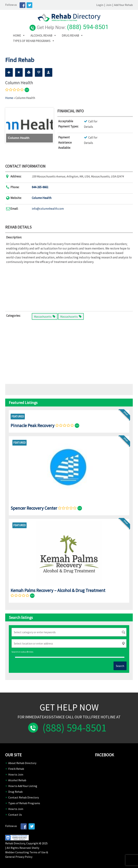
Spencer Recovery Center (34, 508)
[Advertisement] (69, 287)
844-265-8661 (40, 187)
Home (17, 35)
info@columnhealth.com (48, 209)
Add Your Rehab (123, 5)
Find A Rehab (16, 769)
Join (109, 5)
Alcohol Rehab (41, 35)
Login (100, 5)
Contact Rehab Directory (24, 797)
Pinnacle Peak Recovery (33, 425)
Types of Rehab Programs (32, 41)
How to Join (16, 774)
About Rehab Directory (22, 763)
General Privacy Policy (19, 857)
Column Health (42, 198)
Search (120, 666)
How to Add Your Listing (23, 786)
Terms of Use (38, 852)
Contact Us (15, 815)
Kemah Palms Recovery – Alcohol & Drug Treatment (58, 590)
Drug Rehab (70, 35)
